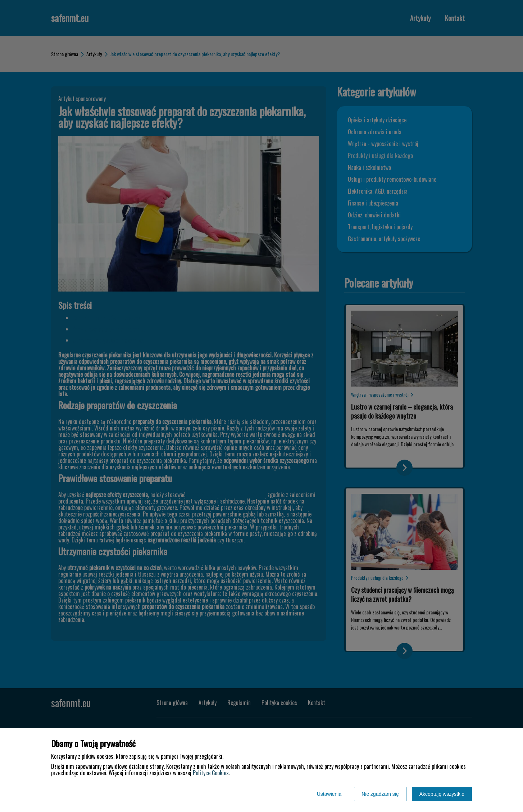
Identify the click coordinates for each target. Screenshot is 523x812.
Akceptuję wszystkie (442, 794)
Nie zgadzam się (380, 794)
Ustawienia (329, 794)
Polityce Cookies (211, 773)
